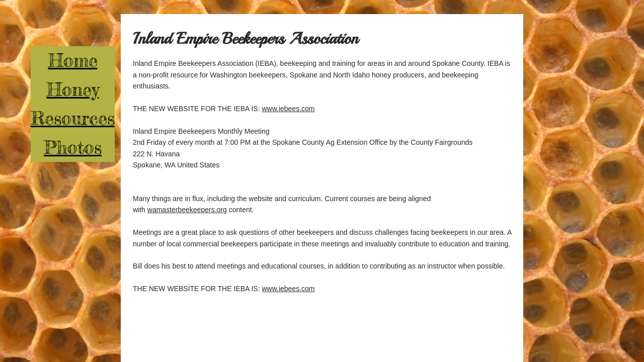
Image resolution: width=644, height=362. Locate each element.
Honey (73, 89)
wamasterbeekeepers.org (187, 210)
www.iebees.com (288, 109)
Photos (73, 147)
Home (73, 60)
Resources (73, 118)
